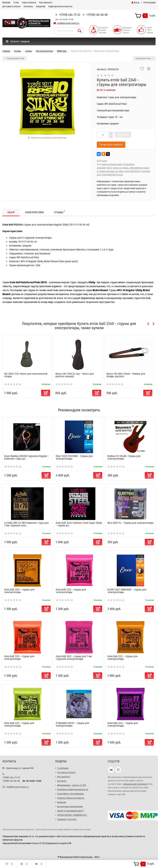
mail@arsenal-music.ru (68, 23)
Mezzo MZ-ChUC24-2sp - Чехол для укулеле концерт (74, 375)
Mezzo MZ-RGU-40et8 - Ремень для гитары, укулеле (126, 375)
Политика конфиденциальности (73, 790)
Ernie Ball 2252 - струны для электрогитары (19, 591)
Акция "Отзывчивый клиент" (71, 811)
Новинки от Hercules (67, 819)
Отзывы (59, 212)
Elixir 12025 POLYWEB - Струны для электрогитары (74, 457)
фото (109, 168)
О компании (63, 768)
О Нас (16, 3)
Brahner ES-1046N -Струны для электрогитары (124, 457)
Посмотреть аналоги (111, 145)
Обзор (11, 212)
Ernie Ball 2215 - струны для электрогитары (19, 658)
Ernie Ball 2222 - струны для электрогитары (122, 658)
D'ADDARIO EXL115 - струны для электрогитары (72, 724)
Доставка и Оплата (66, 772)
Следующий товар (144, 58)
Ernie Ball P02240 (133, 171)
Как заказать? (46, 3)
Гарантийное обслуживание (71, 794)
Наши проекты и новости (60, 6)
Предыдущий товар (14, 58)
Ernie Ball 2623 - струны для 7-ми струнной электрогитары (74, 658)
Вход (135, 3)
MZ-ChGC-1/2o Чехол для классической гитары (26, 375)
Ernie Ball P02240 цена (112, 175)
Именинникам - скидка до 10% (72, 785)
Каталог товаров (18, 41)
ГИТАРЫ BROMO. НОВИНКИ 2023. (72, 815)
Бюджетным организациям (70, 807)
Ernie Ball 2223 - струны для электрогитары (71, 591)
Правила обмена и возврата (71, 798)
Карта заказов (29, 3)
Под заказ (123, 135)
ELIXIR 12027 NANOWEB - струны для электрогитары (127, 591)
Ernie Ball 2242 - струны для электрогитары (123, 724)
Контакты (28, 6)
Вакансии (41, 6)
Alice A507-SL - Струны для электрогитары (130, 523)
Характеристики (34, 212)
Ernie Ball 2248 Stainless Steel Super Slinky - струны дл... (79, 524)
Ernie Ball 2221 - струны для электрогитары (19, 724)
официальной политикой (135, 784)
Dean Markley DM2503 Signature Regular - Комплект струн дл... (27, 457)
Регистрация (150, 3)
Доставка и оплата (11, 6)
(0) (13, 384)
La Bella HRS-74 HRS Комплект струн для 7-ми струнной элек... (26, 524)
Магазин (6, 3)
